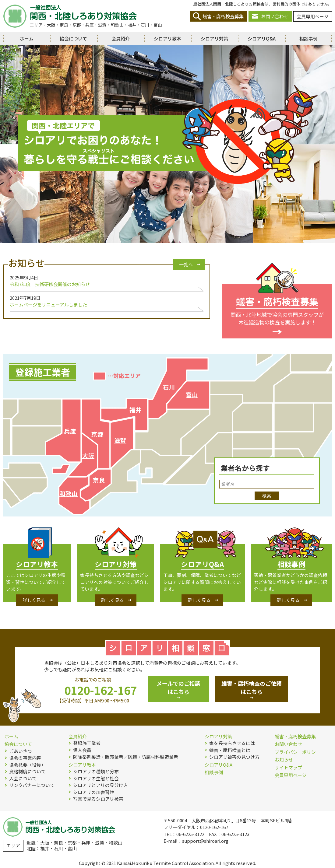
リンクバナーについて (32, 785)
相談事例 (309, 38)
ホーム (27, 38)
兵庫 (70, 431)
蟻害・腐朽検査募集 (223, 16)
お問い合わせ (275, 16)
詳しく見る (34, 600)
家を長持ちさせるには (232, 743)
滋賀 (120, 440)
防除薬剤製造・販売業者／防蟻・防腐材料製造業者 (126, 757)
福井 (136, 410)
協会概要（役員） (27, 765)
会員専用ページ (313, 16)
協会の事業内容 (25, 758)
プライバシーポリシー (298, 752)
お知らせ (284, 759)
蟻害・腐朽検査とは (230, 750)
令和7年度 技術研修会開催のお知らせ (50, 284)
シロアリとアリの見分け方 (100, 785)
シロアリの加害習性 (94, 792)
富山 (192, 395)
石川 (169, 387)
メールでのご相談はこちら (178, 687)
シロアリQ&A (262, 38)
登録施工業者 (87, 743)
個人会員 (82, 750)
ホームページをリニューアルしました (48, 304)
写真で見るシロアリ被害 (98, 799)
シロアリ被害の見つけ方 (234, 757)
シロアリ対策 (214, 38)
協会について (73, 38)
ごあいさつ (21, 751)
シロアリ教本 (167, 38)
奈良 (99, 480)
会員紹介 (121, 38)
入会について (23, 778)
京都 (97, 434)
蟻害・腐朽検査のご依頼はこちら (252, 687)
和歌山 (69, 494)
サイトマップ (288, 767)
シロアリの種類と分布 (96, 771)
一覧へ (186, 264)
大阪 (88, 455)
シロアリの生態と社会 (96, 778)
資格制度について (27, 771)
